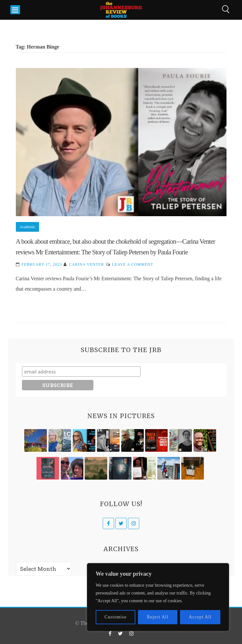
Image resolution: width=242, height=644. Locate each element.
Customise (116, 617)
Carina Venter (86, 264)
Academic (28, 227)
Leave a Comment (133, 264)
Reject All (158, 617)
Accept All (200, 617)
